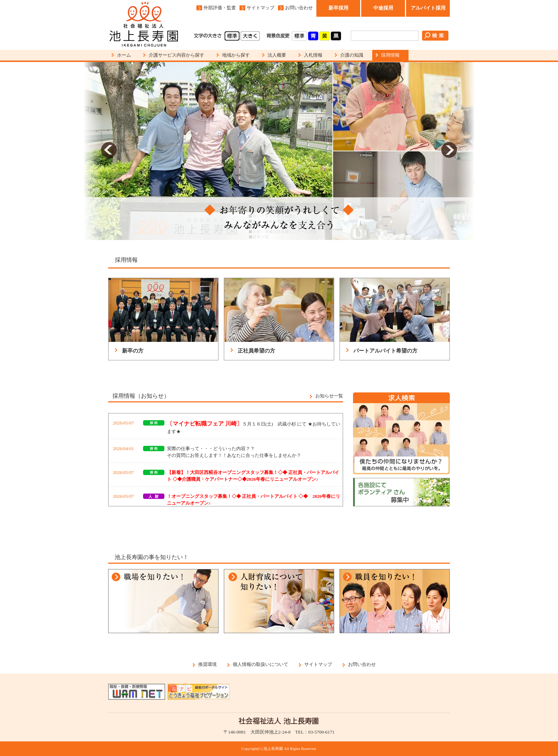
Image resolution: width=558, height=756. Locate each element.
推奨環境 (207, 664)
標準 (232, 36)
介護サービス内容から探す (177, 55)
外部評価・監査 (220, 8)
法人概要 (277, 55)
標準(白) (299, 36)
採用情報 (390, 55)
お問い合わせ (299, 8)
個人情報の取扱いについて (260, 664)
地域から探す (236, 55)
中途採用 (383, 8)
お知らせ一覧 (329, 396)
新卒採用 (338, 8)
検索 (435, 36)
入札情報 (313, 55)
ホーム (124, 55)
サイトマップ (260, 8)
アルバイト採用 (428, 8)
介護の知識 (352, 55)
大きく (250, 36)
